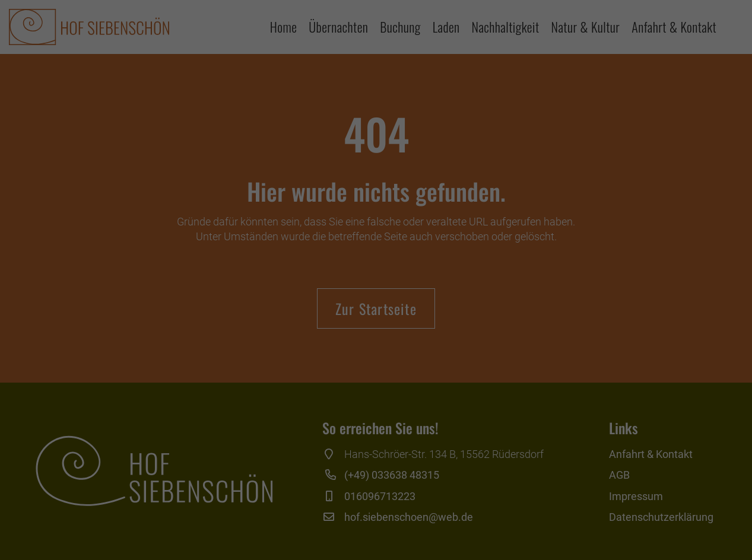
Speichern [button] (376, 496)
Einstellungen (247, 392)
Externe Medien (485, 419)
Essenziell (248, 419)
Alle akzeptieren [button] (376, 461)
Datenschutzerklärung (317, 381)
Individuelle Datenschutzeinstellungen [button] (376, 531)
